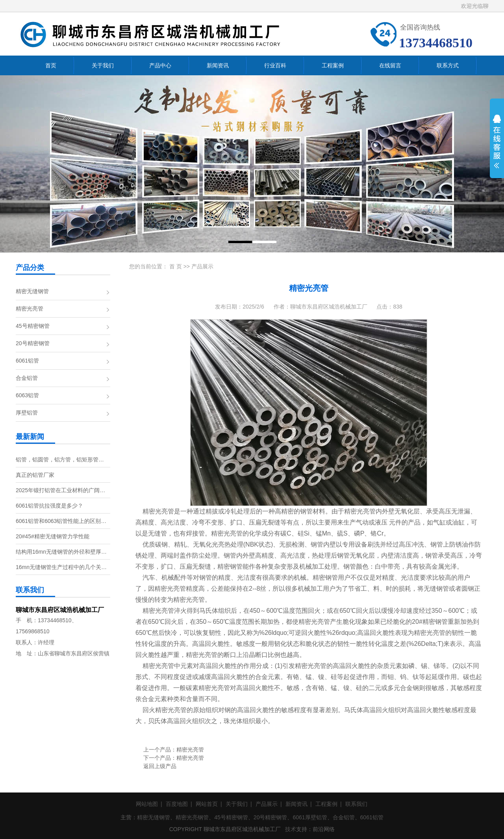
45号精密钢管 (33, 326)
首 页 (176, 266)
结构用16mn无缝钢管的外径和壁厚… (61, 552)
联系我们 (356, 804)
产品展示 (202, 266)
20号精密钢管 (33, 343)
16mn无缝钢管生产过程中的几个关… (61, 567)
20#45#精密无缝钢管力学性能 (53, 536)
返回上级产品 (160, 766)
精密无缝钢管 (32, 291)
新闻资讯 (296, 804)
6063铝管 (27, 395)
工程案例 (326, 804)
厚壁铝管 (27, 413)
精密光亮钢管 (192, 817)
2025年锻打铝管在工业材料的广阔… (60, 490)
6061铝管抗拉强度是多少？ (49, 506)
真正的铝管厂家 (35, 475)
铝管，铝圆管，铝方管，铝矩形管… (60, 459)
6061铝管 (27, 361)
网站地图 (147, 804)
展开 (497, 147)
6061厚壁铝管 (310, 817)
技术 (291, 829)
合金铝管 (27, 378)
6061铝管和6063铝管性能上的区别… (61, 521)
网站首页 (207, 804)
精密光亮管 (30, 309)
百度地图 (177, 804)
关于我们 (237, 804)
